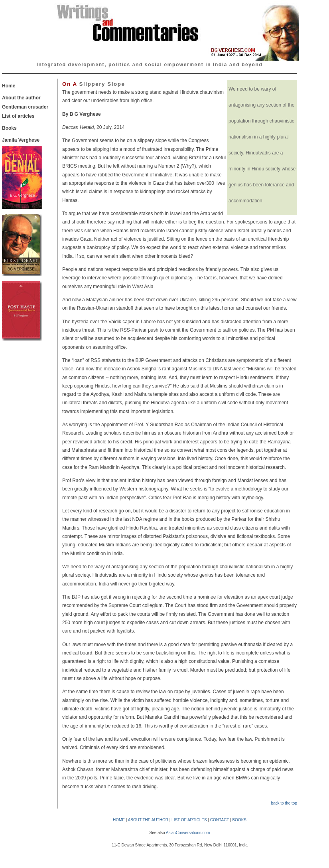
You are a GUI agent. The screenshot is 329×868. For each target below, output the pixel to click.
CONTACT (220, 820)
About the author (21, 98)
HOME (119, 820)
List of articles (18, 116)
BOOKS (239, 820)
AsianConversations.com (188, 833)
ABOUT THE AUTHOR (148, 820)
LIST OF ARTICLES (189, 820)
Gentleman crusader (25, 107)
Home (9, 86)
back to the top (284, 803)
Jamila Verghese (21, 140)
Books (9, 128)
